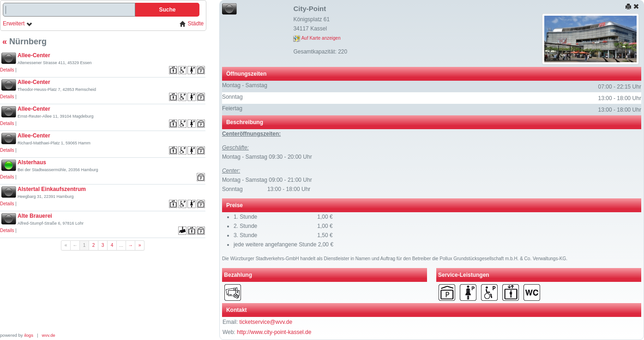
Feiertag (232, 108)
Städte (192, 24)
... (121, 245)
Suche (167, 10)
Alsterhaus (32, 162)
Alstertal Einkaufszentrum (52, 189)
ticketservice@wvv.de (266, 322)
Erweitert (18, 24)
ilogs (29, 335)
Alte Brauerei (35, 216)
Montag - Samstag (245, 85)
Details (7, 70)
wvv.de (49, 335)
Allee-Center (34, 55)
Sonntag (232, 97)
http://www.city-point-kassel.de (274, 332)
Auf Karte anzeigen (317, 38)
